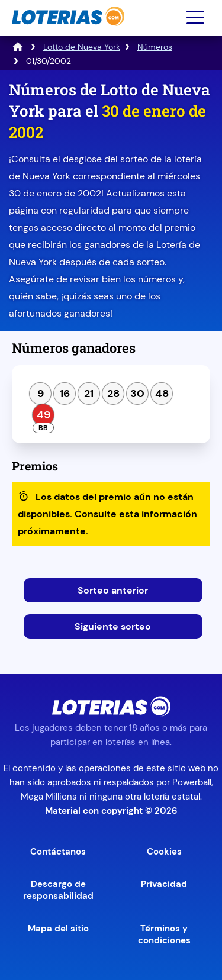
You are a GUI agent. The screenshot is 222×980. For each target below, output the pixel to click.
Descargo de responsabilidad (58, 890)
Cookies (164, 852)
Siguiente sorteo (113, 626)
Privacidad (164, 884)
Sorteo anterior (113, 590)
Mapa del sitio (58, 929)
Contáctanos (58, 852)
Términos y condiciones (164, 934)
